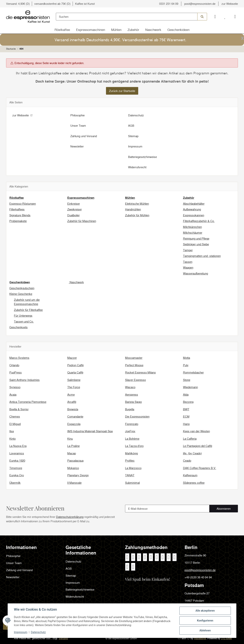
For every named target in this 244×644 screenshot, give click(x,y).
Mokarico (73, 468)
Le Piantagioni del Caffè (198, 446)
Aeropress (132, 394)
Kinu (70, 439)
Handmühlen (133, 209)
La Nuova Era (18, 446)
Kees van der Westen (196, 431)
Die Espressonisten (137, 416)
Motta (187, 358)
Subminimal (132, 483)
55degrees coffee (194, 483)
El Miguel (15, 424)
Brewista (73, 409)
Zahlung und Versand (84, 136)
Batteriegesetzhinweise (142, 157)
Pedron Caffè (75, 365)
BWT (186, 409)
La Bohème (132, 439)
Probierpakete (18, 221)
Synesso (15, 387)
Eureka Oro (17, 475)
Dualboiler (73, 215)
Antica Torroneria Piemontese (28, 402)
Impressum (21, 632)
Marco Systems (19, 358)
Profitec (130, 460)
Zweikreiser (75, 209)
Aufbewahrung (192, 209)
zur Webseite (230, 4)
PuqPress (16, 372)
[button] (215, 17)
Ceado (187, 460)
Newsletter (77, 146)
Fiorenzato (132, 424)
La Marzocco (133, 468)
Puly (186, 365)
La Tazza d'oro (134, 446)
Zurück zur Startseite (122, 91)
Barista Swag (133, 402)
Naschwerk (153, 30)
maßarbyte (200, 638)
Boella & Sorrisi (19, 409)
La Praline (73, 446)
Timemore (16, 468)
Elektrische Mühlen (137, 204)
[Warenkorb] (234, 17)
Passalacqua (75, 460)
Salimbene (74, 380)
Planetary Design (78, 475)
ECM (186, 416)
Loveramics (17, 453)
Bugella (130, 409)
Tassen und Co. (24, 321)
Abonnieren (227, 510)
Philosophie (77, 115)
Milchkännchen (192, 227)
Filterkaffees (17, 209)
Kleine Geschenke (21, 294)
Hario (186, 424)
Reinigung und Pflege (196, 238)
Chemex (15, 416)
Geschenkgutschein (22, 288)
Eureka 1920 (17, 460)
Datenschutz (38, 632)
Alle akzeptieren (205, 611)
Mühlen (116, 30)
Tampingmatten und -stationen (202, 256)
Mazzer (72, 358)
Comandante (75, 416)
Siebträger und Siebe (196, 244)
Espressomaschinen (91, 30)
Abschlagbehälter (194, 204)
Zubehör (133, 30)
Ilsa (12, 431)
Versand (63, 638)
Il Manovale (74, 483)
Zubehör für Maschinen (82, 221)
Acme (71, 394)
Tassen (188, 262)
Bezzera (188, 402)
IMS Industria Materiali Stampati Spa (90, 431)
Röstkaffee (62, 30)
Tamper (188, 250)
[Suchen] (127, 17)
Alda (186, 394)
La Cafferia (190, 439)
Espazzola (74, 424)
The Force (74, 387)
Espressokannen (194, 215)
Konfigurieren (205, 621)
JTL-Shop (226, 638)
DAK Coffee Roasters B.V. (200, 468)
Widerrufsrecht (137, 167)
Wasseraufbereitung (195, 273)
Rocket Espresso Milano (140, 372)
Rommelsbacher (193, 372)
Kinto (12, 439)
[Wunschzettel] (225, 17)
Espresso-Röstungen (23, 204)
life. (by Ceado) (192, 453)
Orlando (14, 365)
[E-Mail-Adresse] (167, 509)
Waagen (188, 267)
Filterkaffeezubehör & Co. (199, 221)
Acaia (13, 394)
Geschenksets (18, 327)
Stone (187, 380)
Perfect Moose (134, 365)
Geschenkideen (178, 30)
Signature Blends (20, 215)
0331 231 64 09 (169, 4)
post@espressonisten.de (200, 4)
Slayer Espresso (135, 380)
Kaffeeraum (190, 475)
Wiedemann (190, 387)
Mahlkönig (131, 453)
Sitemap (133, 136)
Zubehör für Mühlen (137, 215)
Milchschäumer (193, 233)
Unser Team (78, 126)
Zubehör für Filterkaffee (28, 310)
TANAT (130, 475)
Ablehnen (205, 630)
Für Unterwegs (23, 316)
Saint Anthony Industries (24, 380)
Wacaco (130, 387)
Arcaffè (72, 402)
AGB (131, 126)
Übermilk (15, 483)
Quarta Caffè (75, 372)
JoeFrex (130, 431)
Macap (72, 453)
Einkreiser (74, 204)
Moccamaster (134, 358)
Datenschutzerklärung (70, 517)
